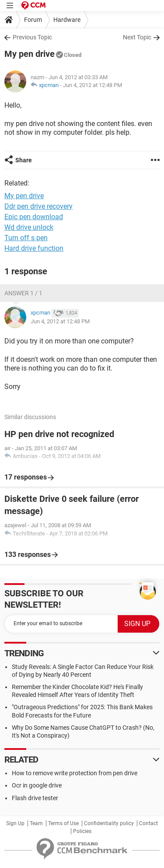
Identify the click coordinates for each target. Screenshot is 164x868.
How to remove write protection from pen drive (75, 773)
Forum (33, 20)
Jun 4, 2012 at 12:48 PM (92, 85)
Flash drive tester (35, 798)
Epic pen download (34, 217)
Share (24, 160)
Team (36, 823)
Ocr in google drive (37, 785)
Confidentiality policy (109, 823)
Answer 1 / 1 (23, 293)
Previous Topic (32, 37)
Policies (82, 831)
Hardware (67, 20)
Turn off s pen (26, 238)
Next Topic (137, 37)
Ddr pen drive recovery (38, 206)
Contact (148, 823)
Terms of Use (63, 823)
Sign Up (15, 823)
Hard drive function (34, 248)
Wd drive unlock (29, 227)
